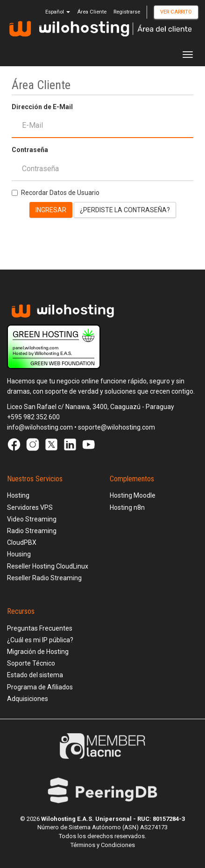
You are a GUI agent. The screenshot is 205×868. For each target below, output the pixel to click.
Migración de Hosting (38, 652)
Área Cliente (92, 12)
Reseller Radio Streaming (44, 578)
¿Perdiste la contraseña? (125, 210)
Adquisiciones (28, 699)
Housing (19, 554)
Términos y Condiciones (103, 845)
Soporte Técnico (31, 663)
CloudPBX (22, 542)
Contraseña (30, 150)
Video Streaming (32, 519)
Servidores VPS (30, 507)
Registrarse (127, 12)
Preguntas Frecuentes (40, 628)
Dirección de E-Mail (42, 107)
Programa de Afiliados (40, 687)
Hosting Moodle (133, 495)
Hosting (18, 495)
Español (58, 12)
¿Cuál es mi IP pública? (40, 640)
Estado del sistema (35, 675)
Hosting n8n (127, 507)
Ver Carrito (176, 12)
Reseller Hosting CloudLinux (48, 566)
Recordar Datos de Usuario (56, 193)
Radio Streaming (32, 531)
